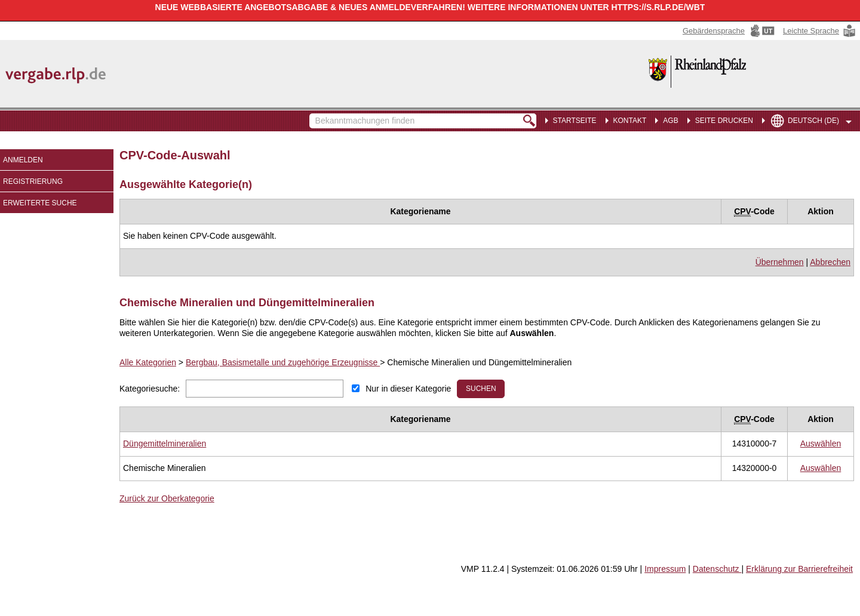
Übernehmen (780, 262)
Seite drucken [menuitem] (724, 121)
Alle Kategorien (148, 362)
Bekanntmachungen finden (316, 115)
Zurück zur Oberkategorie (167, 498)
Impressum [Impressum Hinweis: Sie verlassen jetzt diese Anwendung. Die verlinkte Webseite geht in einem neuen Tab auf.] (665, 569)
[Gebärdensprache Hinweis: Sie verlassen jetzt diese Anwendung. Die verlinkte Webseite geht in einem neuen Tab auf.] (730, 31)
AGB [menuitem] (670, 121)
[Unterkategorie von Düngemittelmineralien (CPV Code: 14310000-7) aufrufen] (165, 443)
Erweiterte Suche (40, 203)
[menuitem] (628, 119)
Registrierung (33, 181)
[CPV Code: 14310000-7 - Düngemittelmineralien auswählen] (821, 443)
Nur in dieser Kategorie (408, 389)
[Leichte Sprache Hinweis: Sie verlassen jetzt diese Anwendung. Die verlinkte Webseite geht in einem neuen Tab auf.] (820, 31)
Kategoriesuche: (150, 389)
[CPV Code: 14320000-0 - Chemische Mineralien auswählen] (821, 468)
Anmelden (23, 160)
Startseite (575, 121)
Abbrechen (830, 262)
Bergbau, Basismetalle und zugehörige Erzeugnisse (283, 362)
